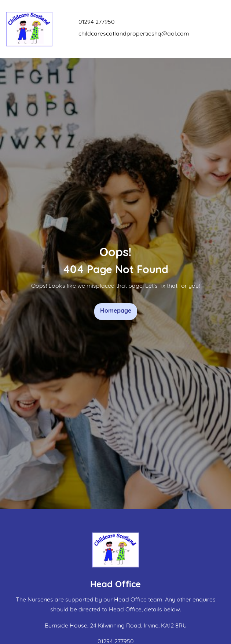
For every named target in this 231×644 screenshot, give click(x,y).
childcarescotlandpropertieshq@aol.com (134, 34)
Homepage (116, 311)
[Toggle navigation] (218, 29)
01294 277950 (97, 22)
